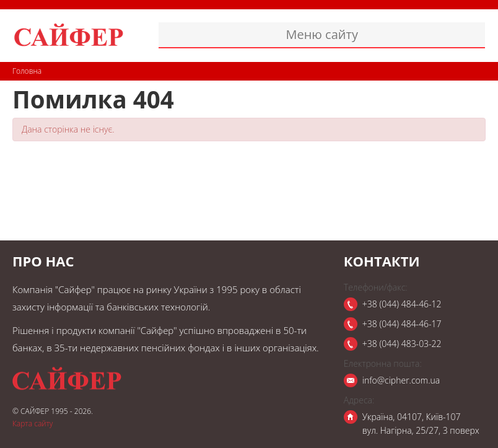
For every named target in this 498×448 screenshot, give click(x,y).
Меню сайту (322, 34)
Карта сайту (33, 424)
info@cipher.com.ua (401, 380)
